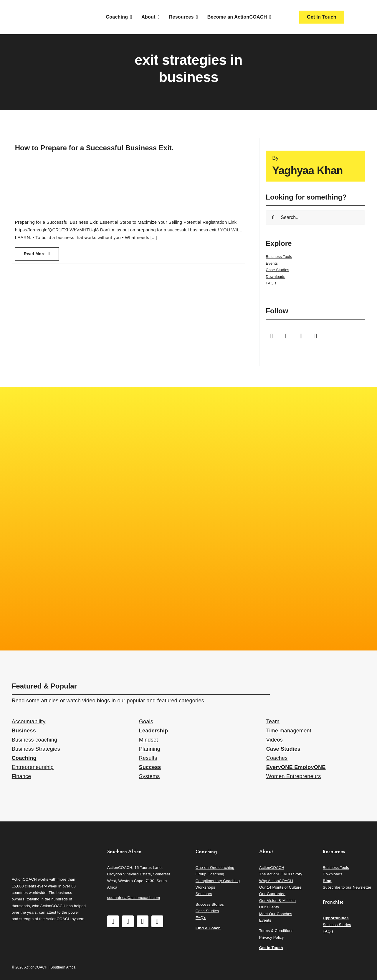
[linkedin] (316, 336)
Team (273, 722)
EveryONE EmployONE (296, 767)
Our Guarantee (272, 894)
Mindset (149, 740)
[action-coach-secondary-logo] (41, 847)
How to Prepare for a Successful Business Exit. (94, 148)
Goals (146, 722)
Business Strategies (36, 749)
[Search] (273, 218)
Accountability (29, 722)
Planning (150, 749)
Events (272, 263)
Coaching (24, 758)
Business (24, 731)
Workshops (205, 887)
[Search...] (315, 218)
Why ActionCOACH (276, 881)
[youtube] (301, 336)
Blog (327, 881)
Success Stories (210, 904)
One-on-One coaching (215, 868)
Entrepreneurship (33, 767)
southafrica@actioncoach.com (134, 898)
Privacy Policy (272, 937)
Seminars (204, 894)
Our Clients (269, 907)
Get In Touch (271, 948)
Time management (289, 731)
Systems (149, 776)
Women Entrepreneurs (294, 776)
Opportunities (336, 918)
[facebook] (272, 336)
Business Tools (279, 257)
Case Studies (277, 270)
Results (148, 758)
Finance (22, 776)
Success (150, 767)
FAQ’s (271, 283)
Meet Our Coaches (276, 914)
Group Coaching (210, 874)
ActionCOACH (272, 868)
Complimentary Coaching (218, 881)
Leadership (154, 731)
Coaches (277, 758)
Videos (275, 740)
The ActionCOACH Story (281, 874)
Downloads (275, 277)
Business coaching (35, 740)
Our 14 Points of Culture (280, 887)
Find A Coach (208, 928)
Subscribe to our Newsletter (347, 887)
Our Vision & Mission (277, 901)
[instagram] (286, 336)
